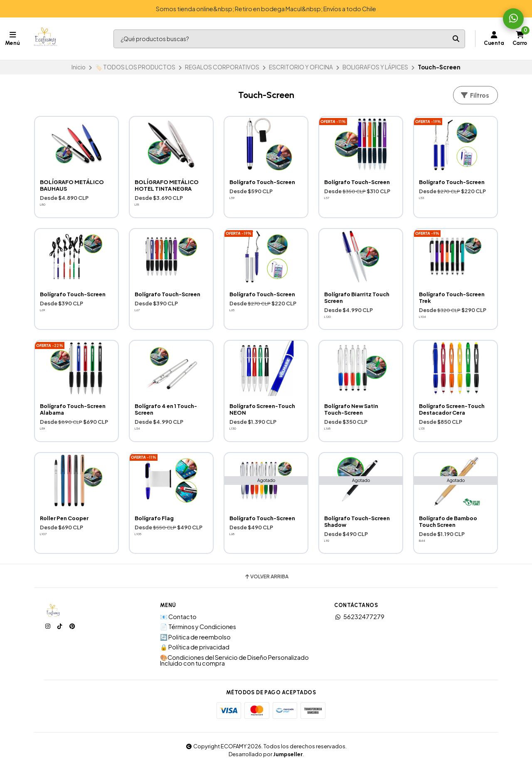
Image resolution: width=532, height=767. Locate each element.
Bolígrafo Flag (154, 518)
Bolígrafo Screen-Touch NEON (262, 409)
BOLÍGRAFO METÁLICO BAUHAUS (72, 185)
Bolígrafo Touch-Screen (262, 182)
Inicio (79, 67)
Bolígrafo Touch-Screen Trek (452, 297)
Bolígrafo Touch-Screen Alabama (73, 409)
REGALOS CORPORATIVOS (222, 67)
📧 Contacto (178, 617)
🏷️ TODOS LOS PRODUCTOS (135, 67)
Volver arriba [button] (266, 577)
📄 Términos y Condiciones (198, 627)
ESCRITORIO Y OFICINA (301, 67)
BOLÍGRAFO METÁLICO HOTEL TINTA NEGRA (167, 185)
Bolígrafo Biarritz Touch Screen (357, 297)
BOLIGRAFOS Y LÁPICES (375, 67)
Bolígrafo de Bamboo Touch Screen (448, 521)
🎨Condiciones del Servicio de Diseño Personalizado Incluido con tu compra (234, 660)
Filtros (475, 95)
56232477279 (359, 617)
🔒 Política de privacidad (195, 647)
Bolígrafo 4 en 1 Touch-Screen (166, 409)
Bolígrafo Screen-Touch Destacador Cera (452, 409)
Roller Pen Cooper (64, 518)
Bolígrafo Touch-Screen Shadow (357, 521)
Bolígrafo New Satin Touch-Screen (351, 409)
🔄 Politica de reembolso (195, 637)
